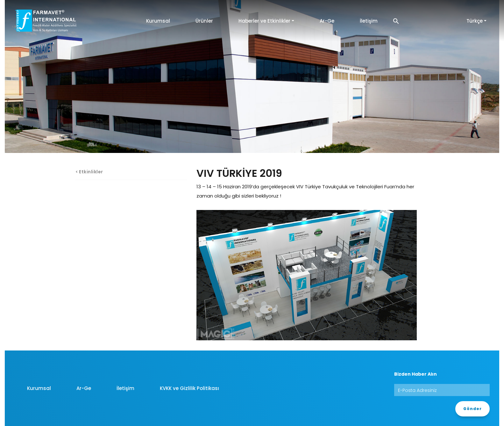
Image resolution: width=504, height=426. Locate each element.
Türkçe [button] (475, 21)
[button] (396, 21)
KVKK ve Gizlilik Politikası (189, 388)
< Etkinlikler (89, 172)
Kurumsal (158, 21)
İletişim (369, 21)
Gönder (472, 409)
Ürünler (204, 21)
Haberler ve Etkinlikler (264, 21)
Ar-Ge (327, 21)
